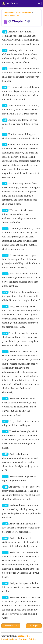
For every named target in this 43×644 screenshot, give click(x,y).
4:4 (5, 87)
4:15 (5, 307)
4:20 (5, 432)
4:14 (5, 292)
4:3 (5, 69)
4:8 (5, 145)
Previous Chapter (11, 626)
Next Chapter (34, 626)
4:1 (5, 32)
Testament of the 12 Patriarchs (17, 13)
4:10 (5, 210)
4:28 (5, 583)
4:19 (5, 421)
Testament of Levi (12, 15)
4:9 (5, 184)
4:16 (5, 333)
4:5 (5, 106)
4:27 (5, 553)
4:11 (5, 229)
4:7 (5, 134)
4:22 (5, 477)
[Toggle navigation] (39, 3)
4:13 (5, 274)
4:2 (5, 50)
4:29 (5, 598)
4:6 (5, 120)
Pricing (33, 639)
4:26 (5, 538)
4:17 (5, 352)
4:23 (5, 487)
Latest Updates (9, 639)
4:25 (5, 524)
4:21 (5, 454)
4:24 (5, 505)
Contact (23, 639)
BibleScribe (24, 636)
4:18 (5, 399)
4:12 (5, 255)
